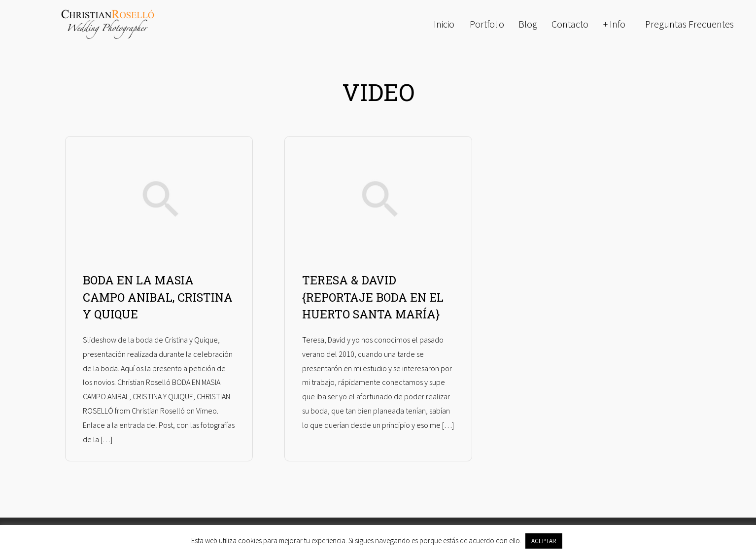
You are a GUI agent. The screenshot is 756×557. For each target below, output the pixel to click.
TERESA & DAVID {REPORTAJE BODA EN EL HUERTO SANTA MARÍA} (373, 297)
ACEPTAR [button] (544, 541)
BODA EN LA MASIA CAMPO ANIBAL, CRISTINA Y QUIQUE (158, 297)
